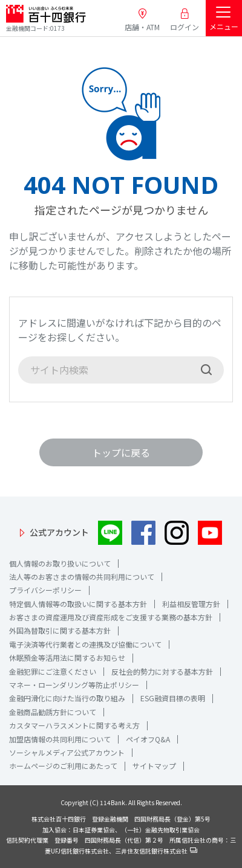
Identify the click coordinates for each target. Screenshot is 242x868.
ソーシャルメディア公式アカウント (67, 752)
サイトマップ (154, 766)
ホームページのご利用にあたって (63, 766)
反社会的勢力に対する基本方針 (162, 671)
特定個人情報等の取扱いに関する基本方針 (78, 604)
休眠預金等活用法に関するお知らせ (67, 657)
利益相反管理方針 (191, 604)
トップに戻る (121, 452)
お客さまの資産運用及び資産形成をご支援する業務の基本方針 (111, 617)
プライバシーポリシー (45, 590)
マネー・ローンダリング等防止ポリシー (74, 685)
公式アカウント (59, 532)
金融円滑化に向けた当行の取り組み (67, 698)
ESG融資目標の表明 (173, 698)
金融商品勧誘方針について (53, 712)
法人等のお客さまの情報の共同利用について (82, 577)
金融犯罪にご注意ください (53, 671)
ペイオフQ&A (148, 739)
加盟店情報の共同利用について (60, 739)
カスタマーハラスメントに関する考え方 (74, 725)
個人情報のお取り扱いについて (60, 563)
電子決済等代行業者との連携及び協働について (85, 644)
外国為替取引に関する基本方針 (60, 630)
